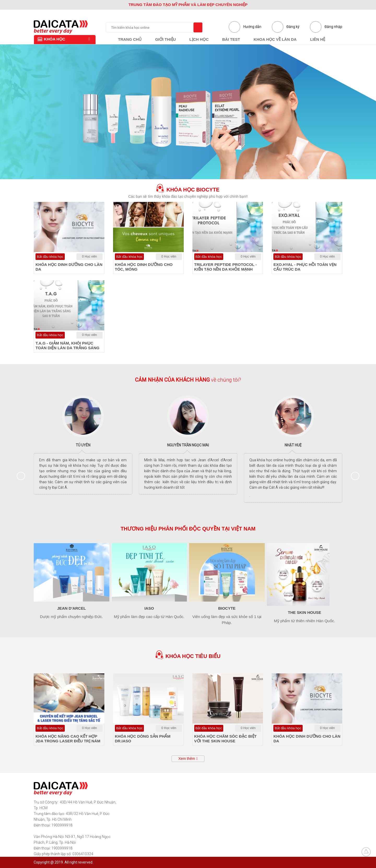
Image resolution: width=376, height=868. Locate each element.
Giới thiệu (165, 39)
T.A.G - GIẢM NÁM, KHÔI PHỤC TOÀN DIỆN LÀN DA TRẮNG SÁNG (67, 345)
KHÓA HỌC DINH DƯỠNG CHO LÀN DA (69, 267)
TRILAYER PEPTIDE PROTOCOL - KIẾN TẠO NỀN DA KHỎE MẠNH (226, 267)
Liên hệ (318, 39)
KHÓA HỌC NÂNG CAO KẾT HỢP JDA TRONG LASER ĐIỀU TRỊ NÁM (68, 739)
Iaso (149, 608)
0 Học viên (89, 257)
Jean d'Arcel (72, 608)
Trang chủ (130, 39)
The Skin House (304, 612)
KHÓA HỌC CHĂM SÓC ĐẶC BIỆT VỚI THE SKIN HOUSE (225, 739)
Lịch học (199, 39)
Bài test (231, 39)
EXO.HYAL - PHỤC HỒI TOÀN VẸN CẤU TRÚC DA (305, 267)
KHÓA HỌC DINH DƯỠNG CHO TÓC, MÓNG (144, 267)
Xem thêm (187, 759)
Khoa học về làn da (275, 39)
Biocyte (227, 608)
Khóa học (51, 39)
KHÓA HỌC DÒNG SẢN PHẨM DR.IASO (143, 739)
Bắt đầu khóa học (50, 257)
